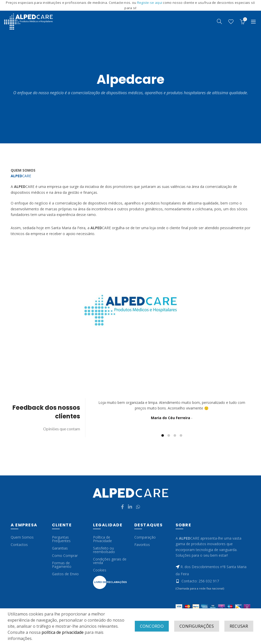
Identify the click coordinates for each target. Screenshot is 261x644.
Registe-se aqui (150, 3)
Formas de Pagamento (62, 565)
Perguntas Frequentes (61, 539)
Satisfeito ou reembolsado (104, 550)
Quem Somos (22, 537)
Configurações (197, 626)
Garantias (60, 548)
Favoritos (142, 545)
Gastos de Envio (65, 574)
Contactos (19, 545)
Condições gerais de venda (110, 561)
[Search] (219, 21)
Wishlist (231, 22)
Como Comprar (65, 556)
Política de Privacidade (102, 539)
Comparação (145, 537)
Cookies (100, 570)
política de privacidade (63, 632)
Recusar (239, 626)
